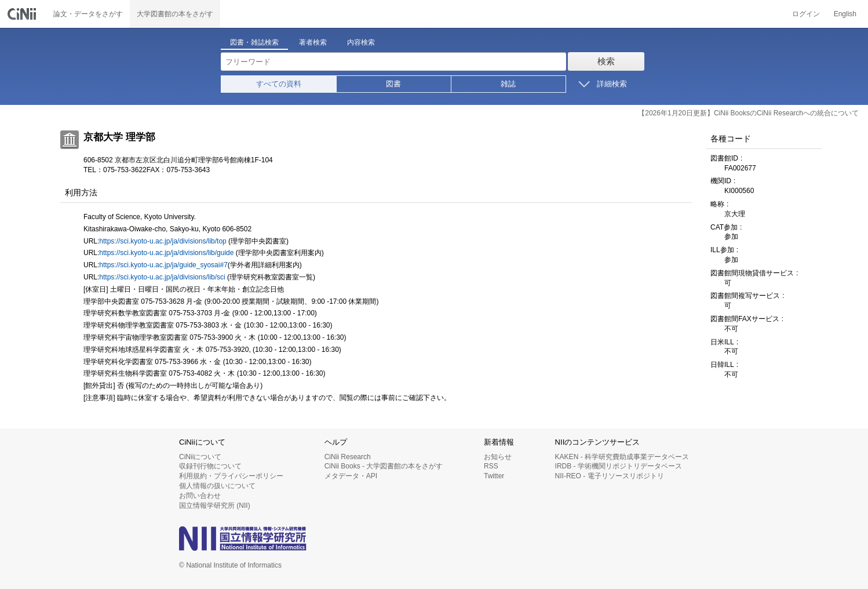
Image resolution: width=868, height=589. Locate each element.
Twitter (494, 476)
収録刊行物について (210, 466)
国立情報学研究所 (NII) (215, 506)
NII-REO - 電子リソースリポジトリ (610, 476)
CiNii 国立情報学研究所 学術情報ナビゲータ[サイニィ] (23, 14)
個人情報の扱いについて (217, 486)
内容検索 (361, 42)
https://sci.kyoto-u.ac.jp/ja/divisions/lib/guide (166, 253)
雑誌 (508, 84)
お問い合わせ (200, 496)
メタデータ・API (351, 476)
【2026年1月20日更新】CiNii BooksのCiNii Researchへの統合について (748, 113)
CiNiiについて (200, 457)
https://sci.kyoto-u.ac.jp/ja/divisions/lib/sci (162, 277)
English (845, 14)
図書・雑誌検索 (254, 42)
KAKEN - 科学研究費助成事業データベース (622, 457)
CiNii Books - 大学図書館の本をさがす (384, 466)
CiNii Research (348, 457)
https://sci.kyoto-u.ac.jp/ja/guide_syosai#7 (163, 265)
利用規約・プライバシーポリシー (231, 476)
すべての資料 (279, 84)
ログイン (806, 14)
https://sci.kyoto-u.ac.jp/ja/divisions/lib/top (163, 241)
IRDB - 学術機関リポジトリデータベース (619, 466)
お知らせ (498, 457)
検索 (606, 61)
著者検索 (313, 42)
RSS (491, 466)
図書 (393, 84)
